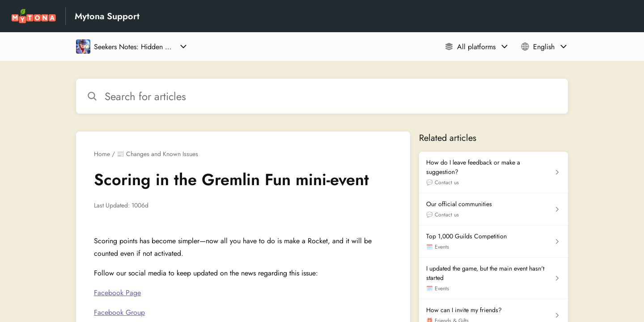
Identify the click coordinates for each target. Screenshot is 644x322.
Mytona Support (107, 16)
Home (102, 154)
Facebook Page (117, 293)
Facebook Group (119, 312)
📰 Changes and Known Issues (157, 154)
